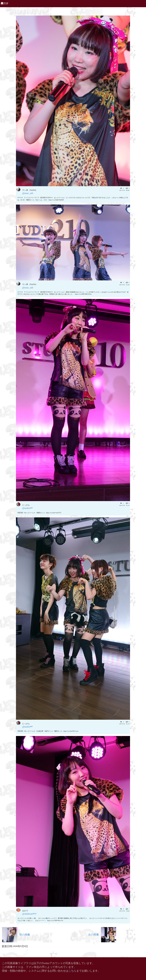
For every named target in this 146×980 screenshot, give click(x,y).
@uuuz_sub (28, 193)
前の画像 (16, 934)
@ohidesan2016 (29, 914)
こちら (72, 970)
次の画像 (102, 934)
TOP (4, 3)
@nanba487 (27, 508)
